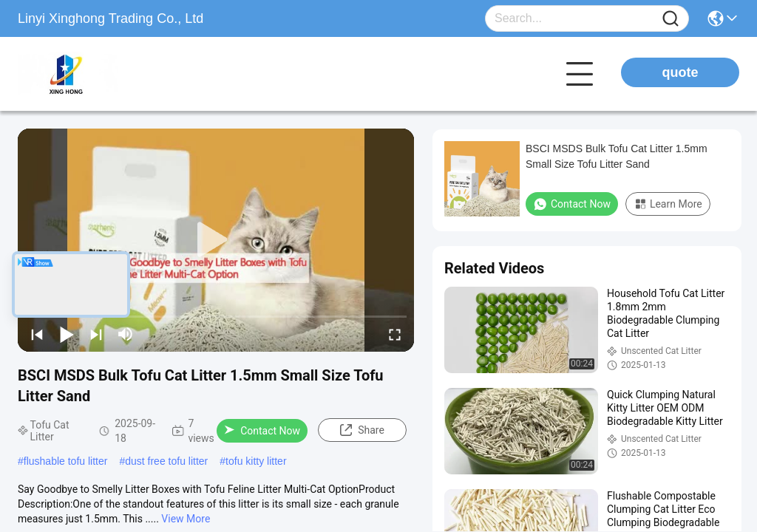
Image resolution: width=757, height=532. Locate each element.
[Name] (671, 19)
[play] (216, 240)
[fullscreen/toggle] (395, 334)
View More (186, 519)
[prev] (37, 334)
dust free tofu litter (166, 461)
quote (680, 72)
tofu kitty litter (256, 461)
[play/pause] (67, 334)
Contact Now (262, 431)
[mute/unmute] (126, 334)
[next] (96, 334)
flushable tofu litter (66, 461)
